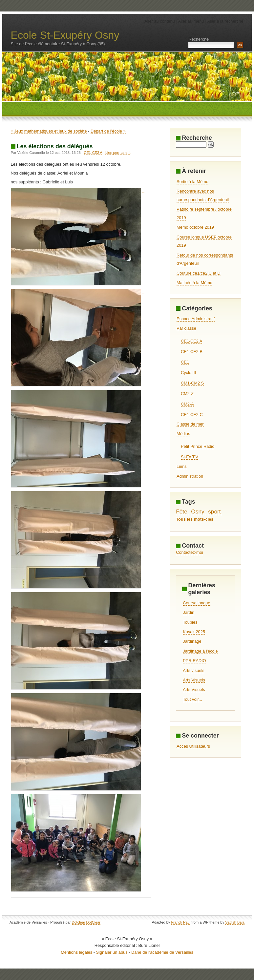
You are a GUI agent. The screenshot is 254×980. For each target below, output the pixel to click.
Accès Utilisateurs (193, 746)
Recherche (199, 39)
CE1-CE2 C (192, 415)
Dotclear (79, 922)
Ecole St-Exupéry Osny (65, 35)
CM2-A (187, 404)
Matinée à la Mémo (194, 283)
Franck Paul (181, 922)
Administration (190, 476)
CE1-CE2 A (93, 153)
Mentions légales (76, 952)
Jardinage (192, 641)
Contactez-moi (190, 552)
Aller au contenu (159, 21)
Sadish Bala (235, 922)
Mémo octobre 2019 (195, 227)
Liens (182, 466)
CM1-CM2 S (192, 383)
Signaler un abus (112, 952)
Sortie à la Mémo (192, 182)
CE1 (185, 362)
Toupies (190, 622)
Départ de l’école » (108, 131)
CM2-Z (187, 394)
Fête (182, 511)
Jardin (189, 612)
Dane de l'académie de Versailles (162, 952)
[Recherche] (191, 145)
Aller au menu (191, 21)
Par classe (186, 328)
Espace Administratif (196, 319)
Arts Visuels (194, 680)
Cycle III (188, 373)
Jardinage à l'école (200, 651)
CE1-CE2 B (192, 352)
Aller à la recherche (225, 21)
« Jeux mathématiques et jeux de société (49, 131)
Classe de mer (190, 424)
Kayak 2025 (194, 632)
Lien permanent (118, 153)
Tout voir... (192, 699)
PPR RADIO (194, 661)
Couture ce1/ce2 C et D (199, 273)
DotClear (93, 922)
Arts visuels (193, 670)
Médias (183, 434)
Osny (198, 511)
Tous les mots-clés (195, 519)
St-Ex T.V (190, 457)
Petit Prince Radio (198, 446)
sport (214, 511)
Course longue (196, 603)
